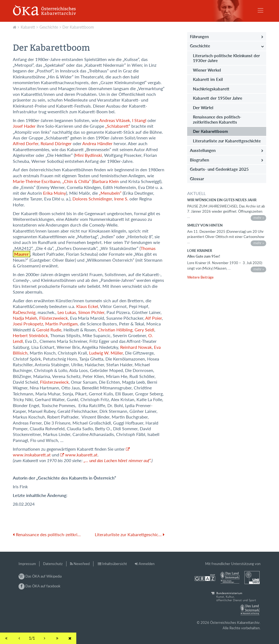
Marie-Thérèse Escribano (37, 181)
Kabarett (28, 27)
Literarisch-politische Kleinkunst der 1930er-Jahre (226, 58)
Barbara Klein (106, 181)
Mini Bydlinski (88, 155)
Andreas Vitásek (115, 120)
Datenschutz (53, 564)
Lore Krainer (200, 251)
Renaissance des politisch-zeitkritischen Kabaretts (217, 119)
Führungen (199, 36)
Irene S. (121, 199)
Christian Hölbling (115, 330)
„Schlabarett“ (118, 126)
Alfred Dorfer (26, 144)
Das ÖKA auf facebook (40, 586)
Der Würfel (203, 108)
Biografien (199, 160)
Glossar (197, 179)
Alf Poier (154, 318)
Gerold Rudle (49, 330)
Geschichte (49, 27)
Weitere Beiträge (200, 277)
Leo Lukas (67, 312)
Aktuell (15, 27)
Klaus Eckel (87, 306)
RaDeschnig (24, 312)
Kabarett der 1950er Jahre (218, 98)
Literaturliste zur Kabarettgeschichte (227, 141)
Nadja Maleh (25, 318)
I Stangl (139, 120)
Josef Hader (24, 126)
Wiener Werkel (207, 70)
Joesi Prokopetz (28, 324)
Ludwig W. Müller (106, 353)
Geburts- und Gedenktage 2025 (219, 169)
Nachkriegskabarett (211, 89)
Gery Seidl (144, 330)
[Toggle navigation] (260, 10)
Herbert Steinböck (30, 335)
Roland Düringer (56, 144)
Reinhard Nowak (136, 347)
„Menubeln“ (110, 193)
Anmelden (147, 564)
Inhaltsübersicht (115, 564)
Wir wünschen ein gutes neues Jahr (222, 200)
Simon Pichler (91, 312)
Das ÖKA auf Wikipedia (40, 576)
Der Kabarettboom (78, 27)
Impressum (27, 564)
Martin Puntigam (61, 324)
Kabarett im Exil (208, 79)
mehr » (259, 218)
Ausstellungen (203, 150)
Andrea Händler (97, 144)
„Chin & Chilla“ (77, 181)
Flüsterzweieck (54, 318)
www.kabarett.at (81, 455)
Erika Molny (54, 193)
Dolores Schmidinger (92, 199)
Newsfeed (82, 564)
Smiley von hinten (205, 225)
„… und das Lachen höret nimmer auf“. (118, 460)
